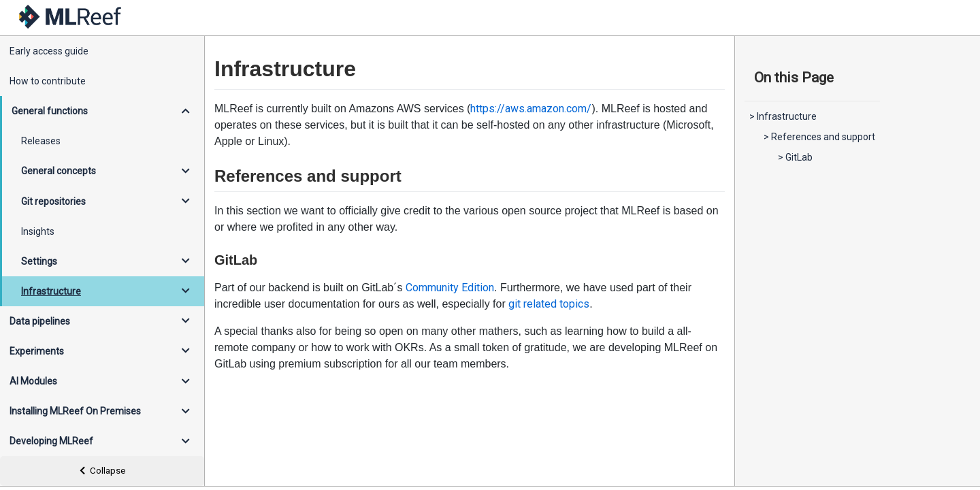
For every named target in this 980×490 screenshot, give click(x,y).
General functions (50, 111)
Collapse (102, 471)
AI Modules (33, 381)
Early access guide (49, 51)
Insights (38, 231)
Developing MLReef (51, 441)
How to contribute (48, 81)
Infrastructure (51, 291)
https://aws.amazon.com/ (531, 109)
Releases (41, 141)
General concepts (59, 171)
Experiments (37, 351)
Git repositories (53, 201)
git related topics (549, 304)
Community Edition (450, 288)
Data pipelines (40, 321)
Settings (39, 261)
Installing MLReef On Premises (75, 411)
